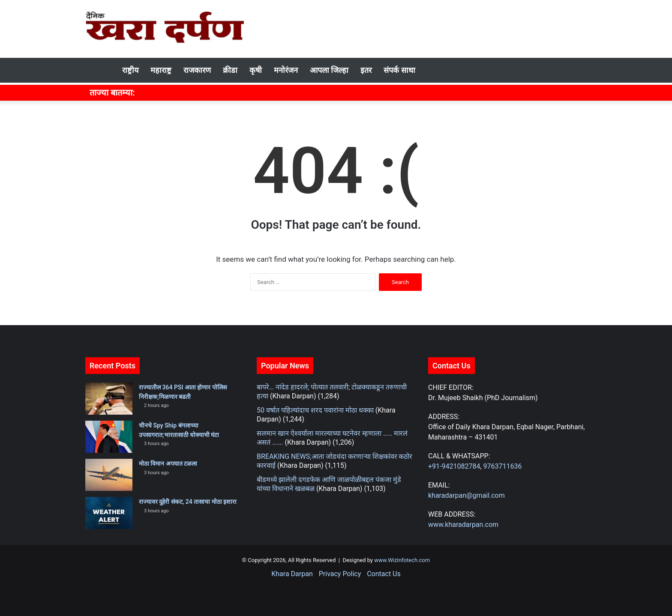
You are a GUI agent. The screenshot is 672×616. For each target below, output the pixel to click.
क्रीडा (230, 70)
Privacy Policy (340, 574)
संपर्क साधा (399, 70)
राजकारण (197, 70)
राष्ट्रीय (130, 70)
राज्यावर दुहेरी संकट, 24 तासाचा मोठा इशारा (188, 502)
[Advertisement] (422, 28)
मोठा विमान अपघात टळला (168, 463)
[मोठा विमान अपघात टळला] (109, 475)
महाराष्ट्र (161, 70)
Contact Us (384, 574)
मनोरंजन (286, 70)
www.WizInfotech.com (401, 560)
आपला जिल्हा (329, 70)
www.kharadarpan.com (463, 525)
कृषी (256, 70)
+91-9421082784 (454, 466)
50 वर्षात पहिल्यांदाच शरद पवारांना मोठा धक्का (315, 410)
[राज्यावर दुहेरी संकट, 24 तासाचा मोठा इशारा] (109, 513)
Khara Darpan (292, 574)
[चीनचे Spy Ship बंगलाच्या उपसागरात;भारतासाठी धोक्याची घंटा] (109, 437)
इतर (366, 70)
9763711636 (503, 466)
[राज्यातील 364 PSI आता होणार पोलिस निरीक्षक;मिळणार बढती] (109, 399)
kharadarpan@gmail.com (466, 495)
